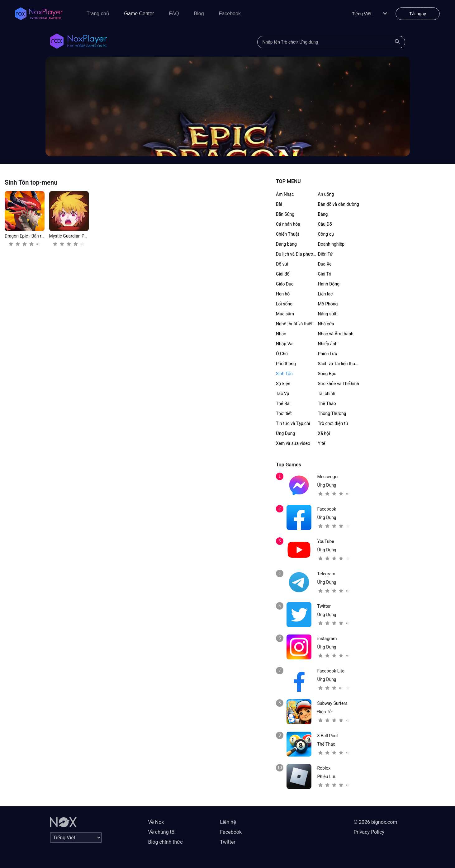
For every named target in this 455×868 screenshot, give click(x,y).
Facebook (230, 14)
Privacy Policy (369, 832)
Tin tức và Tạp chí (293, 423)
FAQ (174, 14)
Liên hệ (228, 822)
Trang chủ (98, 14)
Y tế (322, 443)
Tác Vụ (282, 394)
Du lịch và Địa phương (297, 254)
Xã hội (324, 433)
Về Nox (156, 822)
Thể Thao (327, 403)
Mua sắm (285, 314)
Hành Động (329, 284)
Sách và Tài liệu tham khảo (344, 364)
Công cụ (326, 234)
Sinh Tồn (284, 374)
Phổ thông (286, 364)
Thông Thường (332, 413)
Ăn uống (326, 194)
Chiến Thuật (288, 234)
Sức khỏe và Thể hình (339, 384)
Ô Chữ (282, 354)
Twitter (228, 842)
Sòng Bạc (327, 374)
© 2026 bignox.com (376, 822)
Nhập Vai (285, 344)
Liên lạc (325, 294)
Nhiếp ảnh (328, 344)
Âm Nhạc (285, 194)
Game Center (139, 14)
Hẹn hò (283, 294)
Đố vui (282, 264)
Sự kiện (283, 384)
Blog (199, 14)
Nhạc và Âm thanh (336, 334)
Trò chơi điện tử (333, 423)
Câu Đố (325, 224)
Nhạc (281, 334)
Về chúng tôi (162, 832)
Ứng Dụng (285, 433)
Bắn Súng (285, 214)
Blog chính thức (166, 842)
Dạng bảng (286, 244)
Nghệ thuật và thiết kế (297, 324)
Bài (279, 204)
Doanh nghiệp (331, 244)
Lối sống (284, 304)
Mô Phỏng (328, 304)
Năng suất (328, 314)
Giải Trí (325, 274)
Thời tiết (284, 413)
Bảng (323, 214)
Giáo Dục (285, 284)
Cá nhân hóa (288, 224)
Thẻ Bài (283, 403)
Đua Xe (325, 264)
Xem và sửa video (293, 443)
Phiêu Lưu (328, 354)
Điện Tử (325, 254)
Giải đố (283, 274)
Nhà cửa (326, 324)
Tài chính (327, 394)
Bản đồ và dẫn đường (339, 204)
